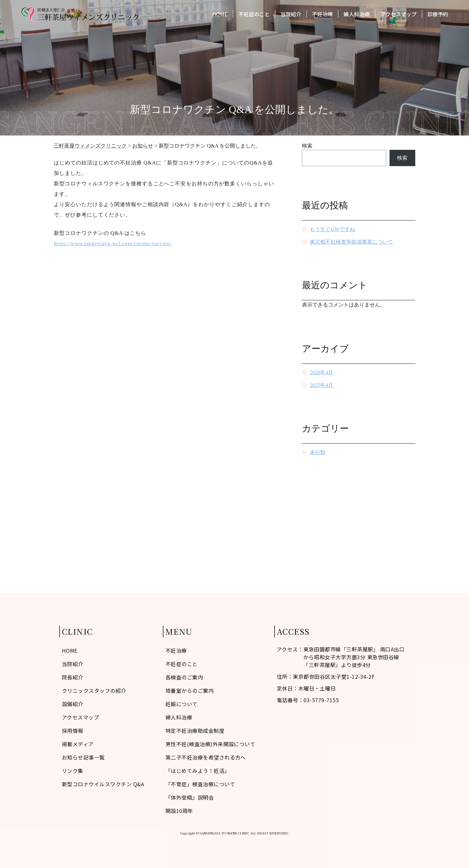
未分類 (318, 452)
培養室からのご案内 (190, 690)
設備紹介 (73, 704)
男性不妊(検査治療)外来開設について (211, 744)
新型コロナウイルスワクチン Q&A (103, 784)
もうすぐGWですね (332, 229)
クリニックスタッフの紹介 (94, 690)
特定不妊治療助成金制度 (195, 731)
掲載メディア (78, 744)
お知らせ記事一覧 (83, 757)
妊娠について (182, 704)
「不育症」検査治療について (200, 784)
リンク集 (73, 771)
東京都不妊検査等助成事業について (351, 242)
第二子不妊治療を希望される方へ (206, 757)
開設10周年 (179, 811)
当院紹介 (291, 16)
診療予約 (438, 16)
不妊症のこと (254, 16)
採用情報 (73, 731)
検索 (307, 146)
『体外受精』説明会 (190, 797)
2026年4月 (321, 372)
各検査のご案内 (184, 677)
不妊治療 (322, 16)
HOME (220, 16)
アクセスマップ (398, 16)
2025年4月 (321, 385)
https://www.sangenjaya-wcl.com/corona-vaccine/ (113, 243)
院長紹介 (73, 677)
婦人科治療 (357, 16)
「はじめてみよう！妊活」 (198, 771)
